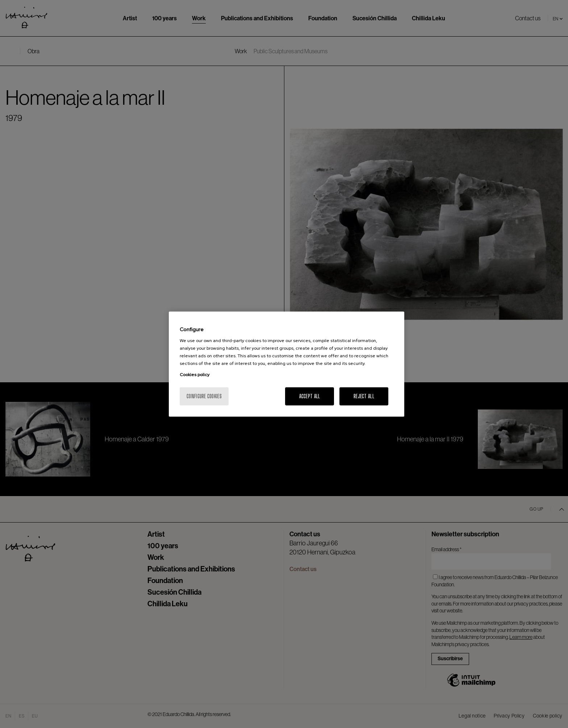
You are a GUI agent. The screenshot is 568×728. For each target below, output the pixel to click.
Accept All (310, 396)
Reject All (364, 396)
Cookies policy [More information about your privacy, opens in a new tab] (195, 375)
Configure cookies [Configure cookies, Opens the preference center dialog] (204, 396)
